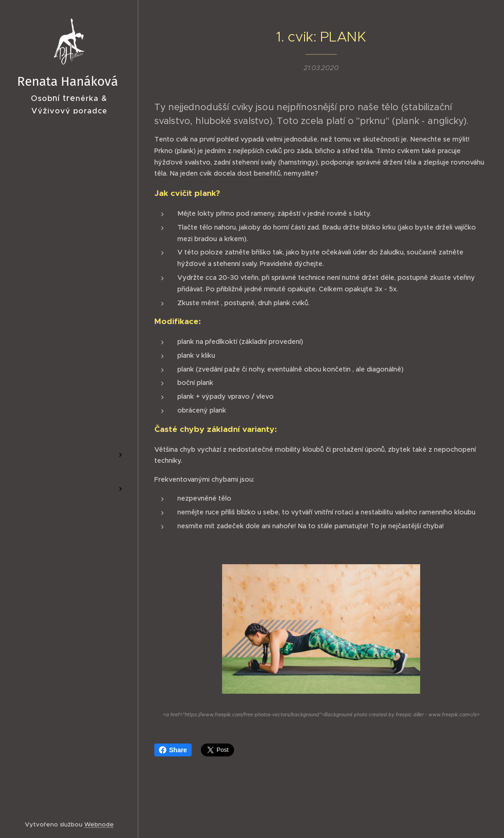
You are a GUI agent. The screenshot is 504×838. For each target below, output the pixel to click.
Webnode (99, 824)
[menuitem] (69, 393)
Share (173, 750)
